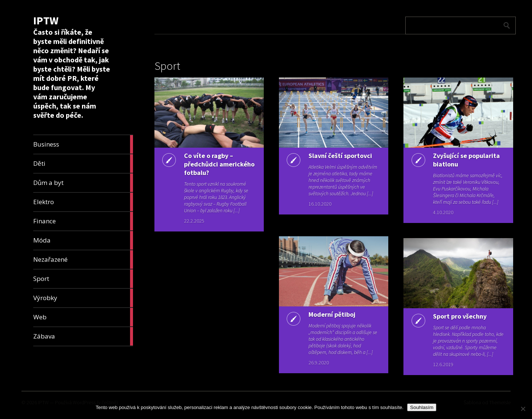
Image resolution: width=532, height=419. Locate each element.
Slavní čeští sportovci (340, 156)
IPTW (46, 20)
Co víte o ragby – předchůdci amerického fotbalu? (219, 164)
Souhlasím (422, 407)
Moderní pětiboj (332, 314)
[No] (523, 409)
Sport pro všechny (460, 316)
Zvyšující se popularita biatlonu (466, 160)
